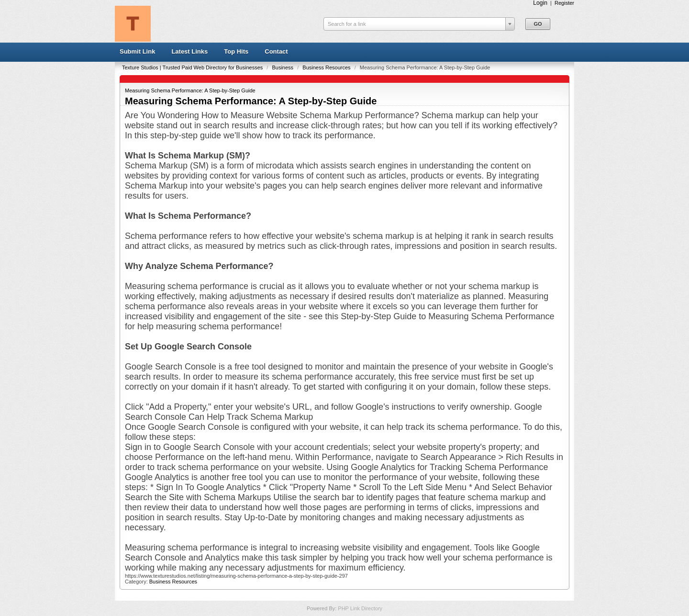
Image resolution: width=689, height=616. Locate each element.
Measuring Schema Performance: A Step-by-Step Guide (190, 90)
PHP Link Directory (360, 608)
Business (283, 67)
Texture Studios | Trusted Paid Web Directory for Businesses (193, 67)
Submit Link (137, 51)
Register (564, 3)
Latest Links (189, 51)
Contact (276, 51)
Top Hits (236, 51)
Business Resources (327, 67)
